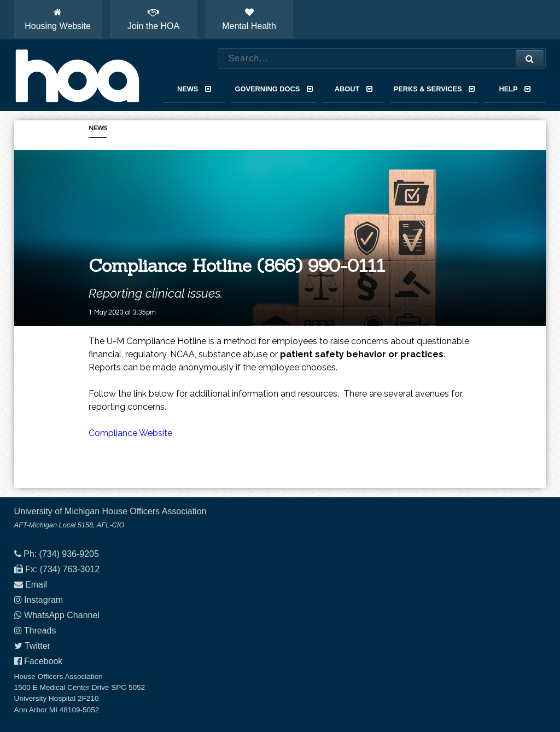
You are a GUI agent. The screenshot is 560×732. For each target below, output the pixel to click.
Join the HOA (153, 19)
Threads (40, 631)
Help (515, 89)
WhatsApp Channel (62, 615)
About (354, 89)
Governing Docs (274, 89)
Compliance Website (130, 433)
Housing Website (58, 19)
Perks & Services (434, 89)
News (194, 89)
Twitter (37, 646)
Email (36, 585)
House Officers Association (77, 75)
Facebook (43, 661)
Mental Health (249, 19)
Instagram (43, 600)
